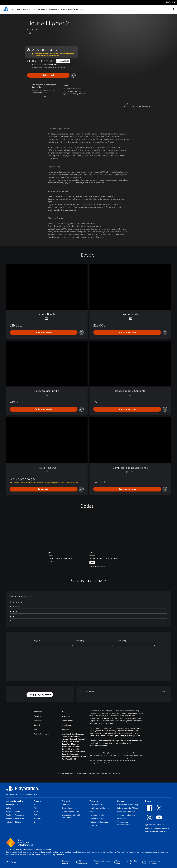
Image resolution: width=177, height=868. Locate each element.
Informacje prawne (66, 862)
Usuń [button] (163, 692)
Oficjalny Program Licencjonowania (124, 823)
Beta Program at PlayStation (156, 832)
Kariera (9, 808)
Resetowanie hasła (97, 818)
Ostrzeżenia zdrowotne (98, 746)
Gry (12, 9)
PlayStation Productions (15, 815)
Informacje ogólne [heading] (14, 801)
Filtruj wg (80, 641)
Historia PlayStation (13, 822)
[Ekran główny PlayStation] (6, 9)
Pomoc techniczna (75, 9)
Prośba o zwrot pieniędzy (99, 822)
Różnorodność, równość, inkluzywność (71, 816)
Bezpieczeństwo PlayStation (100, 808)
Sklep (63, 9)
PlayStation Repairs (97, 815)
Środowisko (66, 805)
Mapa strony (118, 862)
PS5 (18, 9)
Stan (91, 812)
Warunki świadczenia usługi (128, 805)
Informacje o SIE (12, 805)
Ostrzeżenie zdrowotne (126, 815)
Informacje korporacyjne (15, 818)
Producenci (122, 818)
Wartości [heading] (66, 801)
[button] (40, 695)
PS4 (25, 9)
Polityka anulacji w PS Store (128, 808)
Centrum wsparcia (96, 805)
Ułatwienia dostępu (69, 808)
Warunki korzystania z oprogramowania (152, 862)
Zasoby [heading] (121, 801)
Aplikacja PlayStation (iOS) (155, 825)
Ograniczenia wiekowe (126, 812)
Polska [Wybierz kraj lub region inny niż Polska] (12, 862)
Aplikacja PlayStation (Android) (157, 828)
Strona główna (11, 794)
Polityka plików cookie (132, 862)
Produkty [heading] (38, 801)
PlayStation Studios (13, 812)
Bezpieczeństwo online (70, 812)
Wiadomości (53, 9)
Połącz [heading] (148, 801)
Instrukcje (93, 825)
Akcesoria (42, 9)
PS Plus (32, 9)
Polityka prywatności (82, 862)
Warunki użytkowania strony (102, 862)
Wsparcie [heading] (94, 801)
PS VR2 (36, 812)
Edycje (37, 641)
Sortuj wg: (122, 641)
